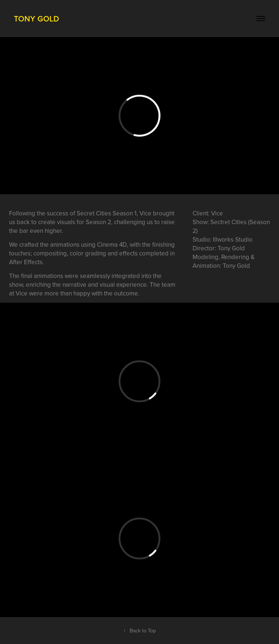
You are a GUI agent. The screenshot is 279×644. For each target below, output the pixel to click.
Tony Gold (37, 19)
